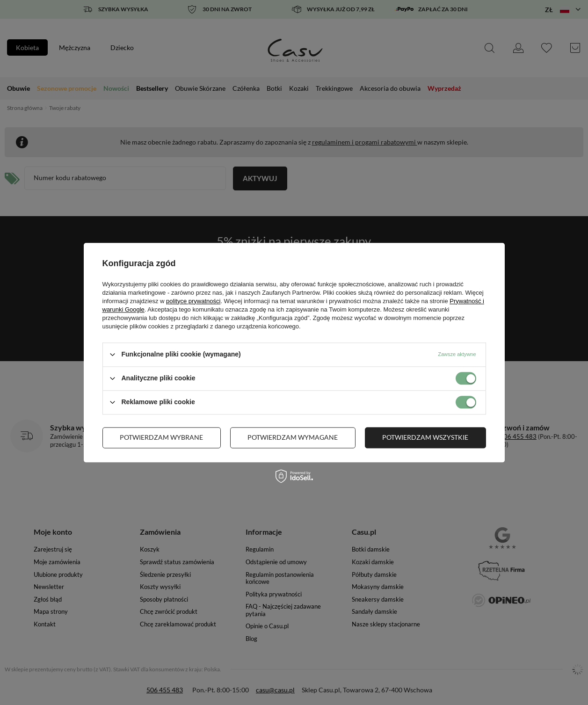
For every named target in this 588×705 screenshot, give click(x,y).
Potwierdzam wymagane (293, 437)
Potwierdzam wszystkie (425, 437)
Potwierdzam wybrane (161, 437)
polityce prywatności (193, 301)
